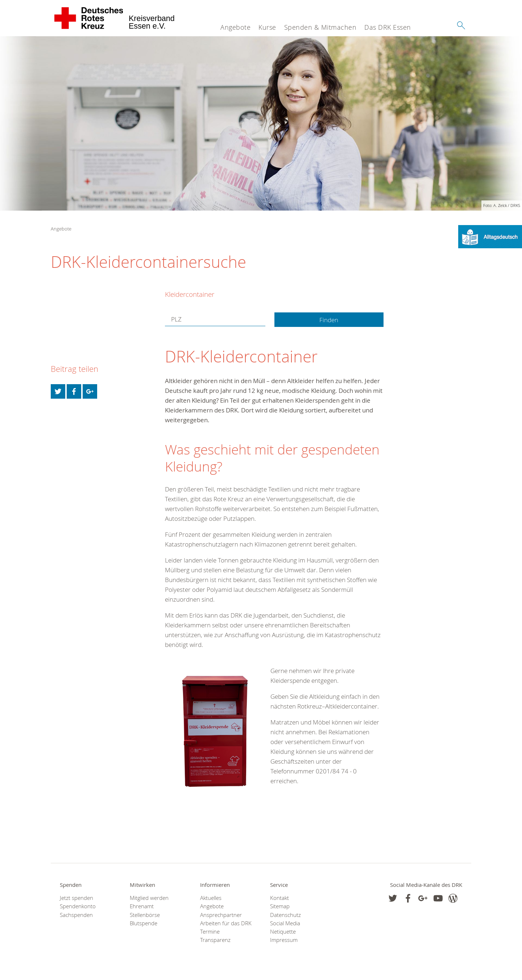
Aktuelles (211, 898)
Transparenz (215, 940)
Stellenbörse (145, 915)
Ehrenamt (142, 906)
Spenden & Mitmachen (320, 27)
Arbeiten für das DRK (226, 923)
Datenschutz (285, 915)
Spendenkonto (78, 906)
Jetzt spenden (76, 898)
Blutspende (144, 923)
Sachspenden (76, 915)
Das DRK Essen (388, 27)
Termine (210, 932)
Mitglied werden (149, 898)
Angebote (235, 27)
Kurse (267, 27)
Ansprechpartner (221, 915)
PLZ (176, 319)
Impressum (284, 940)
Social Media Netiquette (285, 927)
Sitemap (280, 906)
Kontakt (279, 898)
